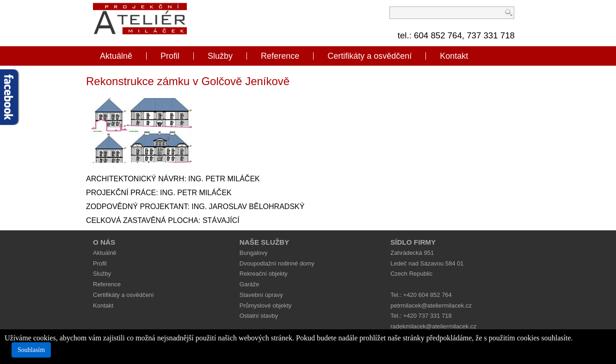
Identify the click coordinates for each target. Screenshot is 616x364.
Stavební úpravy (261, 295)
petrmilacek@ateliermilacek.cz (431, 305)
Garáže (249, 284)
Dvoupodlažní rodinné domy (277, 263)
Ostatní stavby (259, 316)
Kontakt (454, 56)
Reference (280, 56)
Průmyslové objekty (266, 305)
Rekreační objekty (264, 274)
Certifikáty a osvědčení (370, 56)
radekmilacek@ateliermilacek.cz (433, 326)
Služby (220, 56)
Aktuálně (116, 56)
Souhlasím (31, 350)
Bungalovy (254, 253)
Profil (170, 56)
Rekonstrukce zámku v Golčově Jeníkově (188, 81)
